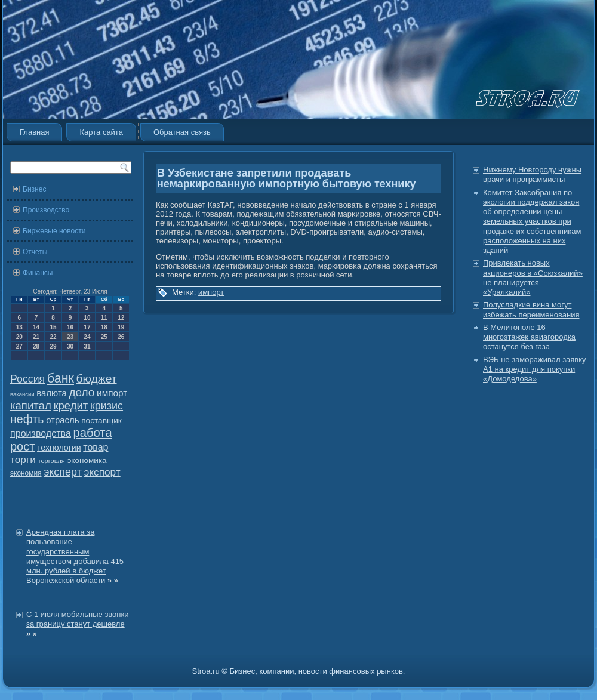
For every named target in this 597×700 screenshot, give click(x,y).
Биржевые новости (54, 231)
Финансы (38, 273)
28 (36, 346)
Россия (27, 379)
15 (53, 327)
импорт (112, 393)
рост (22, 446)
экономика (87, 460)
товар (96, 447)
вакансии (22, 394)
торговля (51, 461)
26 (121, 337)
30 (70, 346)
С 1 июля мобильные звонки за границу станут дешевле (77, 619)
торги (23, 460)
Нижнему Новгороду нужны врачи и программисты (532, 175)
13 (19, 327)
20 (19, 337)
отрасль (62, 420)
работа (93, 433)
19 (121, 327)
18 (104, 327)
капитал (31, 405)
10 (87, 318)
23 (70, 337)
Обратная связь (182, 132)
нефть (27, 419)
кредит (70, 405)
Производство (46, 210)
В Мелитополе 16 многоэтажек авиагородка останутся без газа (529, 337)
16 (70, 327)
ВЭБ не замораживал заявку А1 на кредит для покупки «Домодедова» (535, 369)
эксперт (63, 472)
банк (61, 378)
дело (82, 392)
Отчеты (35, 252)
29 (53, 346)
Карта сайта (101, 132)
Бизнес (34, 189)
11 (104, 318)
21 (36, 337)
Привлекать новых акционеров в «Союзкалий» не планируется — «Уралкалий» (533, 277)
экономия (26, 473)
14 (36, 327)
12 (121, 318)
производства (41, 433)
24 (87, 337)
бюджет (97, 379)
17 (87, 327)
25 (104, 337)
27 (19, 346)
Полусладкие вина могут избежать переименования (531, 309)
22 (53, 337)
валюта (52, 393)
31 (87, 346)
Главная (34, 132)
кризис (107, 406)
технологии (59, 448)
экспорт (102, 472)
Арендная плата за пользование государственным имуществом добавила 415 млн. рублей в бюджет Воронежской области (75, 556)
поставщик (101, 420)
